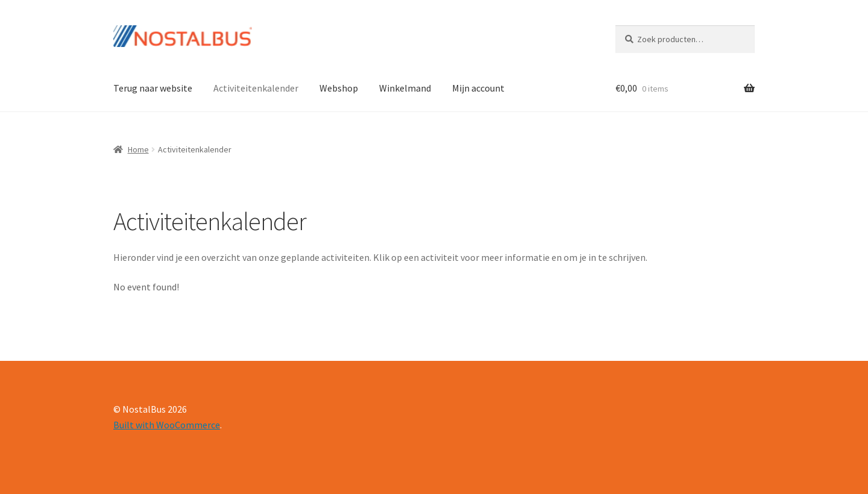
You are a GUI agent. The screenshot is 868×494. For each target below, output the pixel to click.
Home (138, 149)
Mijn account (478, 88)
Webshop (339, 88)
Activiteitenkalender (256, 88)
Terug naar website (153, 88)
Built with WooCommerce (167, 425)
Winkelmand (405, 88)
